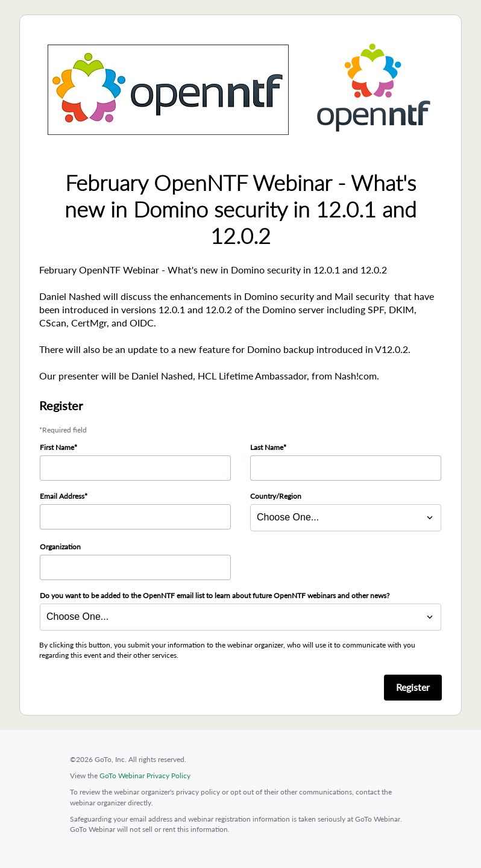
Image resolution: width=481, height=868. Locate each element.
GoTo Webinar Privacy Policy (145, 776)
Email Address (62, 496)
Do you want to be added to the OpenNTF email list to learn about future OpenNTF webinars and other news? (215, 595)
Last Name (267, 447)
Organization (60, 547)
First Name (57, 447)
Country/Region (276, 496)
